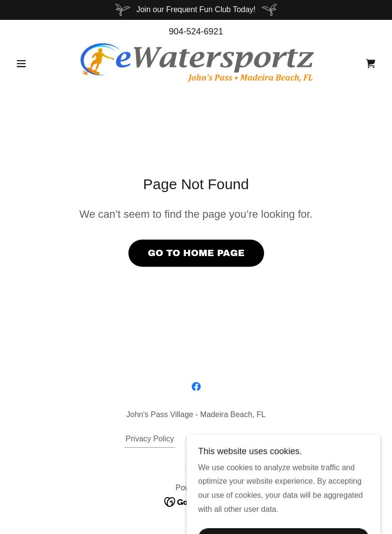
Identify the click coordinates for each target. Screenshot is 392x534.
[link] (196, 63)
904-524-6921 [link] (196, 32)
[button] (39, 64)
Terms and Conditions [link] (229, 439)
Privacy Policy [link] (150, 439)
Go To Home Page (196, 253)
